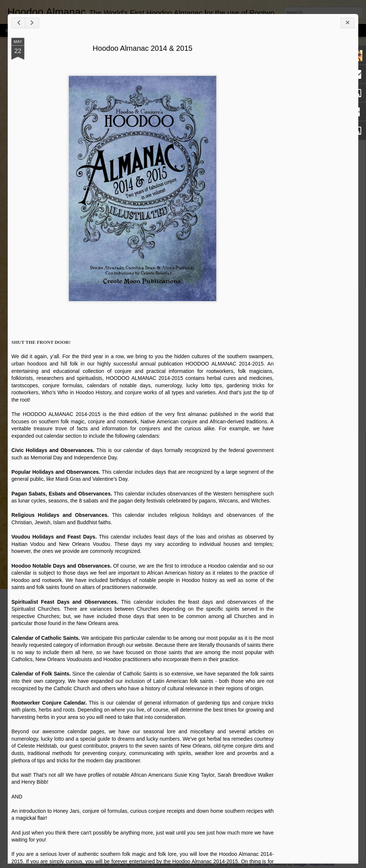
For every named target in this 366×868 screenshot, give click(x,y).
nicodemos (259, 864)
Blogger (301, 864)
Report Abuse (322, 864)
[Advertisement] (314, 154)
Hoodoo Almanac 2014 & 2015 (143, 48)
